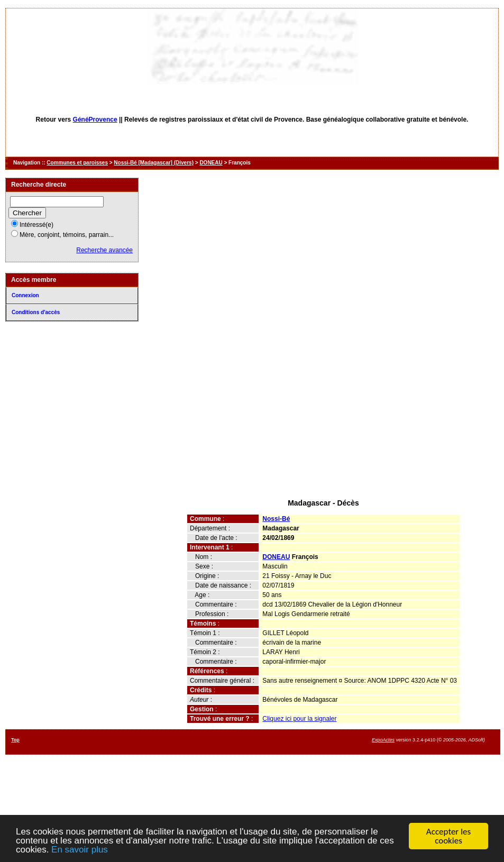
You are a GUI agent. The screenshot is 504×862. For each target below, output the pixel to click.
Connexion (25, 295)
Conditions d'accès (36, 312)
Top (15, 740)
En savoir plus (80, 850)
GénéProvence (95, 120)
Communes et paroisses (77, 163)
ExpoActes (383, 740)
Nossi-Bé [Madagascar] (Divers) (154, 163)
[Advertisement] (323, 417)
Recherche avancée (104, 250)
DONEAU (211, 163)
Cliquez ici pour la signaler (299, 719)
